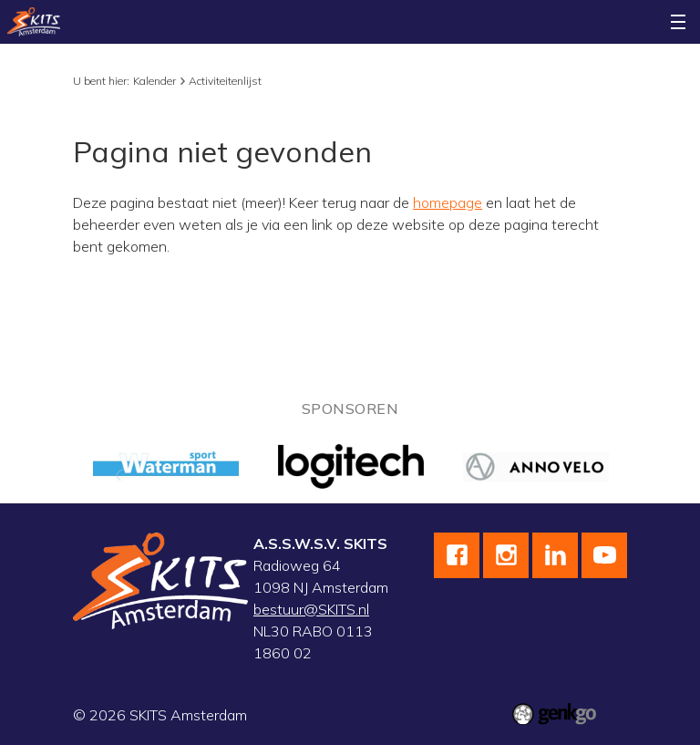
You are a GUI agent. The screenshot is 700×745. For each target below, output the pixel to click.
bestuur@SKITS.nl (311, 609)
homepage (448, 202)
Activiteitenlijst (225, 81)
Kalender (154, 81)
